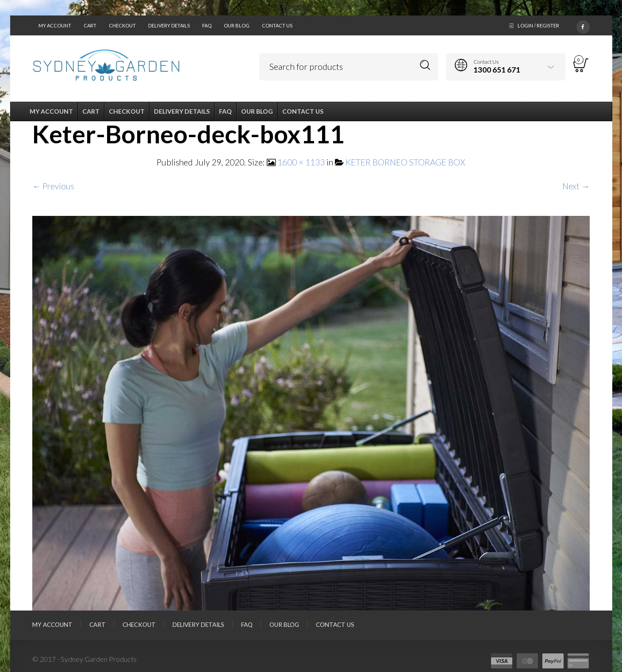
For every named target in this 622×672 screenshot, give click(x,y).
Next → (576, 186)
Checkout (122, 25)
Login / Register (538, 25)
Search (425, 65)
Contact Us (277, 25)
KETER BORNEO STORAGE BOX (405, 162)
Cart (90, 25)
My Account (55, 25)
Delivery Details (169, 25)
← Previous (53, 186)
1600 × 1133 (301, 162)
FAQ (207, 25)
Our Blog (237, 25)
